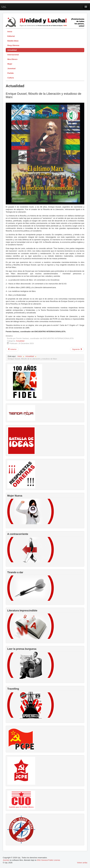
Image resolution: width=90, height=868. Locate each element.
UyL (4, 7)
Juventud (11, 68)
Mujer (10, 64)
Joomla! (6, 860)
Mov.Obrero (12, 59)
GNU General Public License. (49, 860)
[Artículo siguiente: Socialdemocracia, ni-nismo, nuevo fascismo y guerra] (77, 349)
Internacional (13, 55)
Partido (11, 73)
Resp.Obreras (13, 45)
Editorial (11, 36)
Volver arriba (82, 863)
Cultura (11, 78)
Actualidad (12, 50)
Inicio (10, 32)
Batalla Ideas (13, 41)
